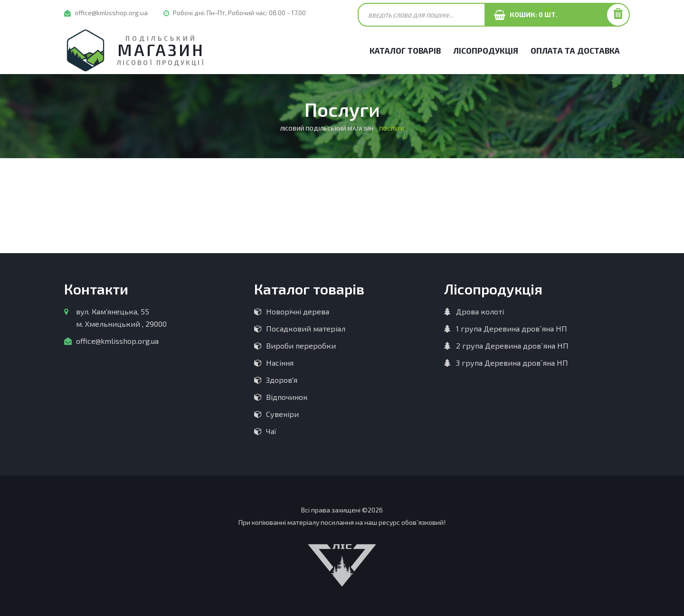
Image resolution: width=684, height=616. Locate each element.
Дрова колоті (480, 311)
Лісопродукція (486, 50)
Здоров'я (282, 380)
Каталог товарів (405, 50)
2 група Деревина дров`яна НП (512, 346)
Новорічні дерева (298, 311)
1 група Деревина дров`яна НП (512, 328)
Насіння (280, 363)
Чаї (271, 431)
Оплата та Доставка (575, 50)
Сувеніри (282, 414)
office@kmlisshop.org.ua (111, 13)
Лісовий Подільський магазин (327, 128)
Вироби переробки (301, 346)
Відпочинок (287, 397)
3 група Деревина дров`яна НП (512, 363)
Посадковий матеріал (306, 328)
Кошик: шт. (532, 14)
